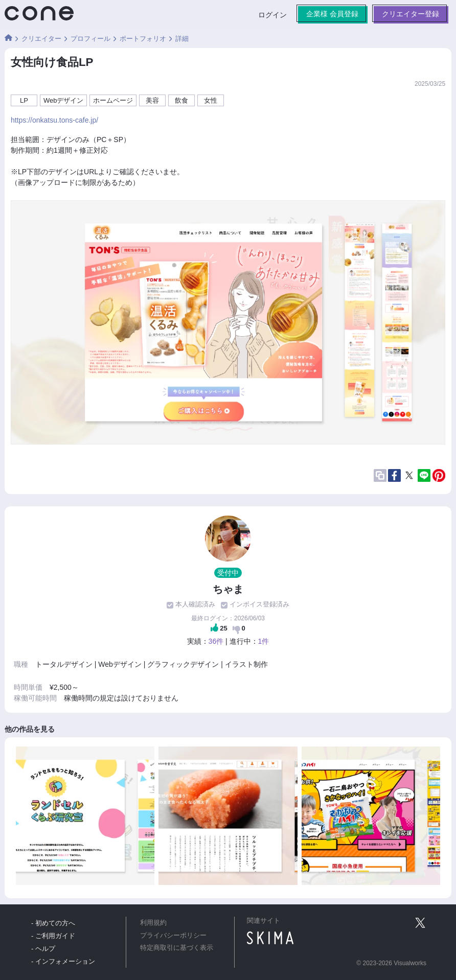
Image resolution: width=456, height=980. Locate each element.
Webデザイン (64, 100)
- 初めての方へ (53, 923)
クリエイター (41, 39)
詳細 (182, 39)
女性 (211, 100)
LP (24, 100)
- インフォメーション (63, 961)
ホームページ (113, 100)
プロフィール (90, 39)
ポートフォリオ (143, 39)
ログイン (272, 15)
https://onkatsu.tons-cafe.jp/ (54, 120)
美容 (152, 100)
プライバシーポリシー (173, 936)
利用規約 (153, 923)
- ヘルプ (43, 949)
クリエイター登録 (411, 14)
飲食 (181, 100)
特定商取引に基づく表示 (177, 948)
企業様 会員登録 (332, 14)
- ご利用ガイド (53, 936)
